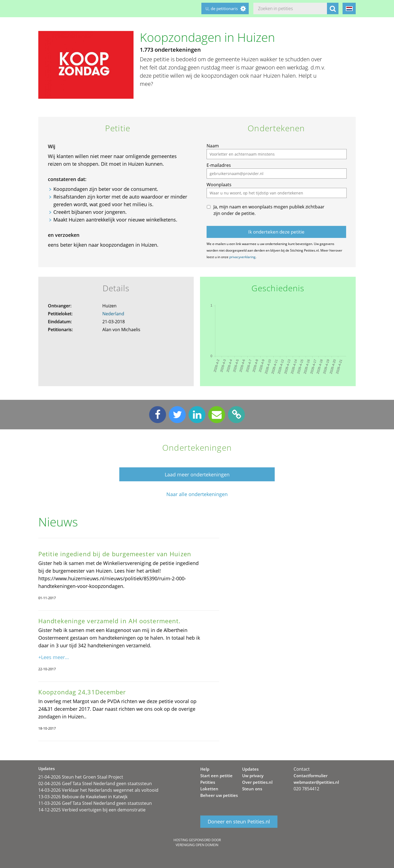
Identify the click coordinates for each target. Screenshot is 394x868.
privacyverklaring (242, 257)
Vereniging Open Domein (197, 845)
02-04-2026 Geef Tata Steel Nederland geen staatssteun (95, 783)
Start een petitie (216, 776)
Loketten (209, 789)
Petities (208, 782)
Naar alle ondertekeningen (197, 494)
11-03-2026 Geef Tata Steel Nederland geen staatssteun (95, 803)
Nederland (113, 314)
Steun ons (252, 789)
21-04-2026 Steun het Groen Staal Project (81, 777)
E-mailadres (219, 165)
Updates (250, 769)
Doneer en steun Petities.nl (239, 822)
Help (205, 769)
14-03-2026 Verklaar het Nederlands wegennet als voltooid (98, 790)
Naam (213, 146)
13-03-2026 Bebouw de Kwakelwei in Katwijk (83, 797)
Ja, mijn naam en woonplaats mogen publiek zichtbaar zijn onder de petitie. (269, 210)
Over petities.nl (257, 782)
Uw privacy (253, 776)
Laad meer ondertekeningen (197, 474)
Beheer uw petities (219, 795)
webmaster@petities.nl (316, 782)
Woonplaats (219, 185)
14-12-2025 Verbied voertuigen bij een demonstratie (92, 810)
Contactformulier (311, 776)
